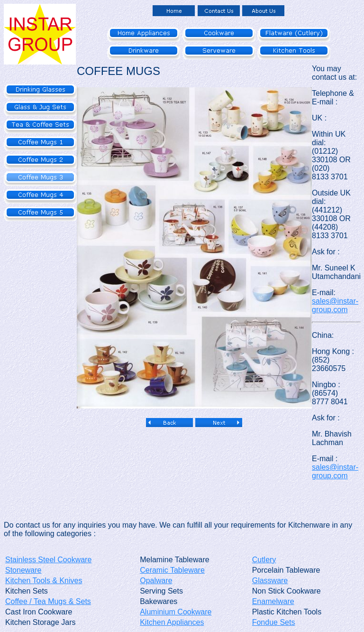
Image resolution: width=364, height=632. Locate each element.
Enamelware (273, 601)
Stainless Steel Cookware (48, 560)
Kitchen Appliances (172, 622)
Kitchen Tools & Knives (44, 581)
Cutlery (264, 560)
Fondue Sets (274, 622)
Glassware (270, 581)
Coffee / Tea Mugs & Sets (48, 601)
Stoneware (23, 570)
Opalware (156, 581)
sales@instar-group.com (335, 305)
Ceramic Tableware (172, 570)
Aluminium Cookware (176, 612)
